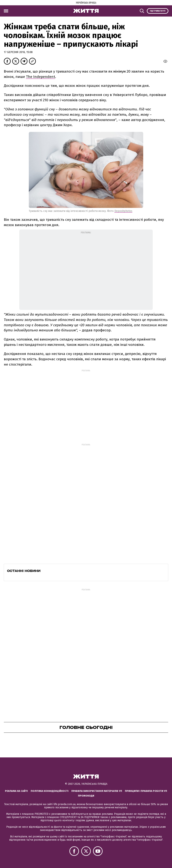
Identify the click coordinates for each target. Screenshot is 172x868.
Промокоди (86, 796)
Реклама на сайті (16, 791)
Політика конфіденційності (50, 791)
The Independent (41, 77)
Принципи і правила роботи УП (146, 791)
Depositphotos (123, 211)
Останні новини (24, 571)
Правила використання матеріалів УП (97, 791)
